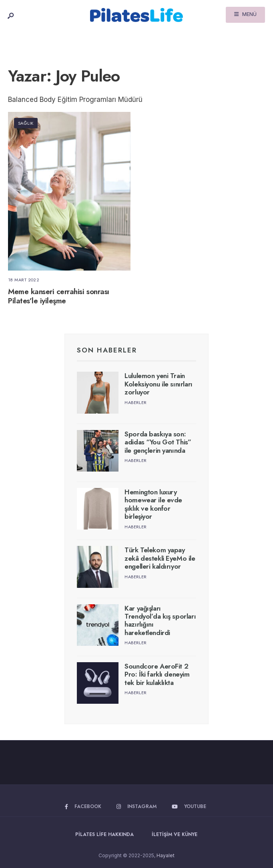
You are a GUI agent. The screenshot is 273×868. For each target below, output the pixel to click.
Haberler (136, 402)
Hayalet (166, 855)
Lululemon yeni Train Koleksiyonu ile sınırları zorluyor (158, 384)
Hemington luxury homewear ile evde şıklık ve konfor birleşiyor (153, 504)
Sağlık (26, 123)
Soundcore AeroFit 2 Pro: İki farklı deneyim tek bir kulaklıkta (157, 674)
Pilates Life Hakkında (104, 834)
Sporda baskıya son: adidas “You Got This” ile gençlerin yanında (158, 442)
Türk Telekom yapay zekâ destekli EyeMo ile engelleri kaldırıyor (160, 558)
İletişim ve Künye (175, 834)
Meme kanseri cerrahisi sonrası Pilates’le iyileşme (59, 296)
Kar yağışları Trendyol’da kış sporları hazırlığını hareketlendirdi (160, 620)
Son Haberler (107, 350)
